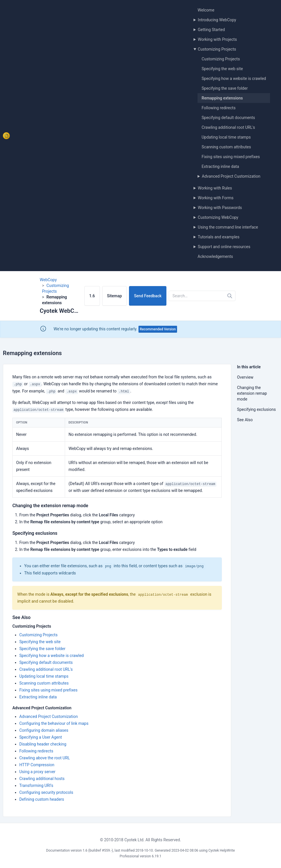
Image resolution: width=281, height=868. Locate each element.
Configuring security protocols (46, 792)
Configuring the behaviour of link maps (54, 723)
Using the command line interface (228, 227)
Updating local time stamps (226, 137)
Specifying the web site (222, 69)
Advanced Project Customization (231, 176)
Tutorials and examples (219, 237)
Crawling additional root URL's (228, 127)
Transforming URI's (36, 785)
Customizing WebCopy (218, 217)
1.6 (92, 296)
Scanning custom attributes (226, 147)
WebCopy (48, 280)
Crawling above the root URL (45, 758)
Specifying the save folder (225, 88)
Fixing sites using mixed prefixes (231, 157)
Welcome (206, 10)
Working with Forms (216, 198)
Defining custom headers (42, 799)
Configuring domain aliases (44, 730)
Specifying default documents (228, 118)
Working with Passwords (220, 208)
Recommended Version (158, 329)
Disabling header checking (43, 744)
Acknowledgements (215, 256)
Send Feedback (148, 296)
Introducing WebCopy (217, 20)
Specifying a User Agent (41, 737)
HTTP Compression (37, 765)
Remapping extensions (222, 98)
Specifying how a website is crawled (234, 78)
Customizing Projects (217, 49)
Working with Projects (217, 39)
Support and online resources (224, 247)
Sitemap (115, 296)
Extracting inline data (220, 166)
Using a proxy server (37, 772)
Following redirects (219, 108)
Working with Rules (215, 188)
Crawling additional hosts (42, 779)
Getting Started (211, 30)
